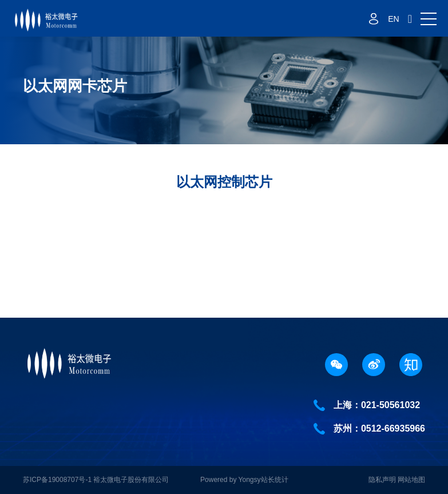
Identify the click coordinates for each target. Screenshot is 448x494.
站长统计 (275, 480)
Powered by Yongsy (230, 480)
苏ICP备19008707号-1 (58, 480)
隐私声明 (382, 480)
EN (393, 19)
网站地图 (411, 480)
